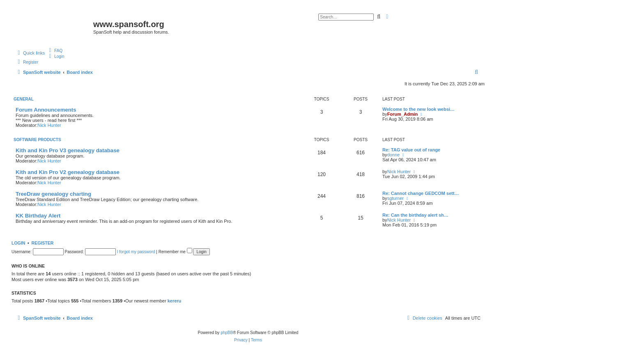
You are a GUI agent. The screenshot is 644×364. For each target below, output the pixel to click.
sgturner (396, 198)
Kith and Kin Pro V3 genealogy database (68, 150)
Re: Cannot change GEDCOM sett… (421, 193)
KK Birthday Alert (38, 216)
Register (43, 243)
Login (18, 243)
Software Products (37, 140)
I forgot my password (136, 252)
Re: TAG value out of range (411, 150)
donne (394, 155)
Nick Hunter (49, 125)
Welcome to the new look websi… (419, 109)
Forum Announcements (46, 110)
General (24, 99)
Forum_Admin (403, 114)
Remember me (175, 252)
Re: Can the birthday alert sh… (415, 215)
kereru (175, 301)
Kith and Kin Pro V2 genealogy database (68, 172)
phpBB (227, 333)
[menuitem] (55, 50)
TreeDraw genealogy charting (53, 194)
